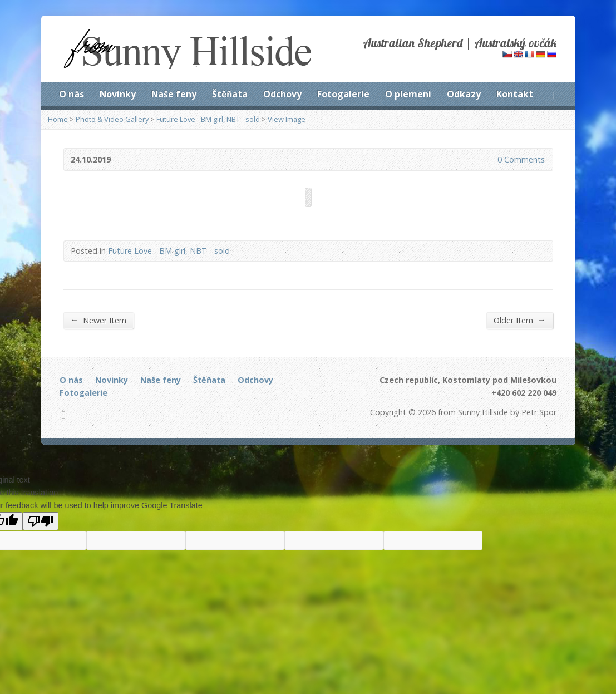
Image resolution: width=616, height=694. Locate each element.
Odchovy (282, 94)
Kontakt (515, 94)
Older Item (519, 320)
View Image (287, 119)
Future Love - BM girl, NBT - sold (208, 119)
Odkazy (464, 94)
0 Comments (488, 159)
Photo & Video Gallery (112, 119)
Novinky (118, 94)
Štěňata (230, 94)
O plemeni (408, 94)
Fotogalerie (343, 94)
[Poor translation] (41, 521)
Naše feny (174, 94)
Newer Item (98, 320)
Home (58, 119)
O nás (72, 94)
